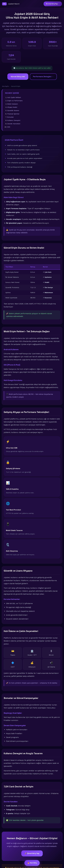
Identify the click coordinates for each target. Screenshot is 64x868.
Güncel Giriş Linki (18, 77)
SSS (9, 127)
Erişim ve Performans (15, 101)
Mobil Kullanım (13, 104)
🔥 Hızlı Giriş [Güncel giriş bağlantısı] (32, 863)
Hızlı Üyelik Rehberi (14, 97)
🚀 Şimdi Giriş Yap (32, 853)
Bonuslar (10, 117)
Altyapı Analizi (12, 107)
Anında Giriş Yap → (53, 4)
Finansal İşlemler (13, 114)
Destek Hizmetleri (14, 124)
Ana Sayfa (5, 86)
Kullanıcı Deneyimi (14, 120)
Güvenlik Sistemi (13, 110)
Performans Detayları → (43, 77)
